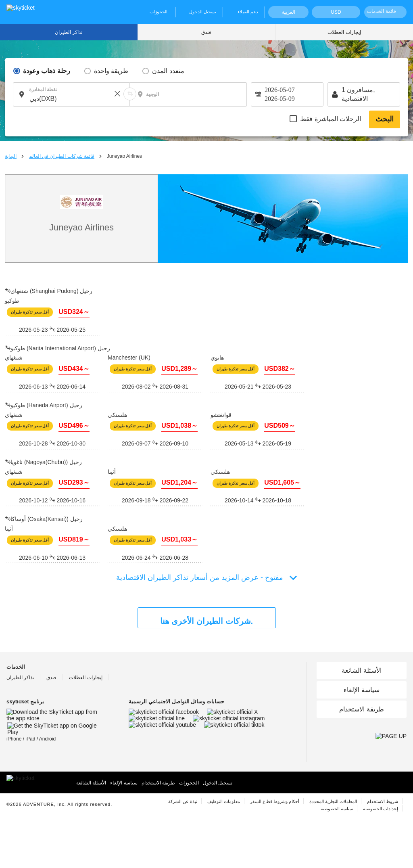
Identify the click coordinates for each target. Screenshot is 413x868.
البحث (385, 119)
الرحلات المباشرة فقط (331, 119)
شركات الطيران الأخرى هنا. (206, 621)
